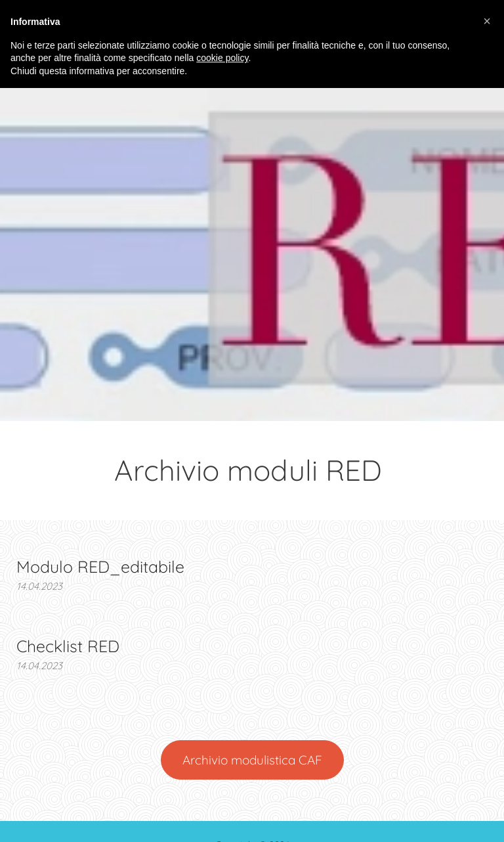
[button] (487, 21)
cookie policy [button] (222, 58)
